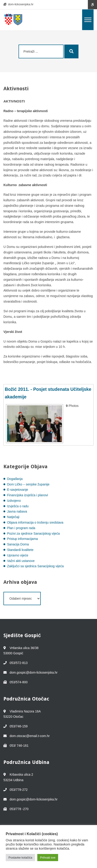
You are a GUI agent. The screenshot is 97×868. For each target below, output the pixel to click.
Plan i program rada (21, 528)
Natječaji (13, 517)
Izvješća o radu (18, 506)
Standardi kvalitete (20, 550)
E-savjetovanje (18, 490)
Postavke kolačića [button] (20, 858)
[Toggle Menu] (88, 20)
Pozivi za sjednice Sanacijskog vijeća (33, 533)
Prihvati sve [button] (48, 858)
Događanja (15, 479)
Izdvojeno (14, 501)
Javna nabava (17, 511)
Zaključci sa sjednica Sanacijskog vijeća (35, 566)
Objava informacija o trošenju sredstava (35, 522)
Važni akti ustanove (21, 561)
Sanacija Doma (18, 544)
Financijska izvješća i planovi (28, 495)
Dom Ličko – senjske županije (28, 484)
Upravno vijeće (18, 555)
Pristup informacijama (23, 539)
